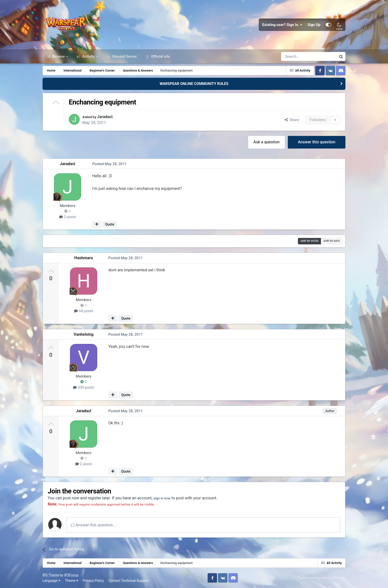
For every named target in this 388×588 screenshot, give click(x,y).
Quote (110, 224)
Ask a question (267, 142)
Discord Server (124, 56)
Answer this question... (93, 525)
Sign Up (314, 25)
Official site (160, 56)
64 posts (84, 311)
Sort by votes (309, 241)
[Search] (296, 56)
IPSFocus (71, 575)
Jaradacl (107, 117)
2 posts (68, 217)
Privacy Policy (93, 581)
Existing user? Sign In (282, 25)
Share (292, 120)
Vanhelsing (84, 334)
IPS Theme (51, 575)
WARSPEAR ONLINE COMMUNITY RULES (194, 84)
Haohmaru (84, 258)
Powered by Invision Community (321, 578)
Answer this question (317, 142)
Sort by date (332, 241)
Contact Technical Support (128, 581)
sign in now (163, 498)
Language (51, 581)
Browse (59, 56)
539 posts (84, 387)
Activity (88, 56)
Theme (72, 581)
